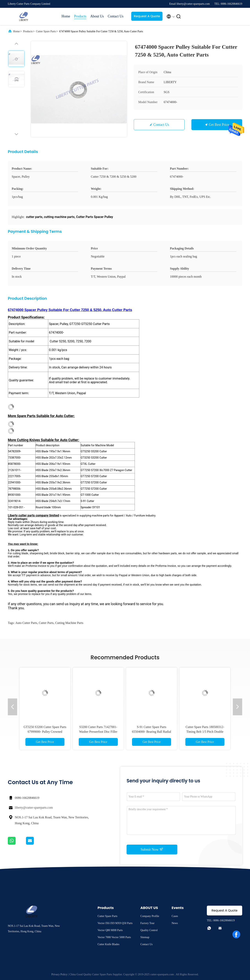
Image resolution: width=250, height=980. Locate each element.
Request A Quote (147, 16)
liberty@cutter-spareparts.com (34, 808)
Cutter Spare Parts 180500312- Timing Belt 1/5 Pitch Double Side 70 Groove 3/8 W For (205, 732)
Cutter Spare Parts (46, 31)
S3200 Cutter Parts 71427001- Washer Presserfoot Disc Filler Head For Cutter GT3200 (98, 732)
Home (66, 16)
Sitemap (145, 937)
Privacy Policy (59, 974)
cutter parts (46, 623)
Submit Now (152, 849)
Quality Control (149, 930)
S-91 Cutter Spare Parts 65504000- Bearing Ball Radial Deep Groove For (152, 732)
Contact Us (116, 16)
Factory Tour (147, 923)
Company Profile (150, 916)
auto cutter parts (26, 623)
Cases (175, 916)
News (175, 923)
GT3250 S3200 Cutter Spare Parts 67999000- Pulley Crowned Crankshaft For (45, 732)
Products (80, 16)
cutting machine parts (69, 623)
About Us (97, 16)
